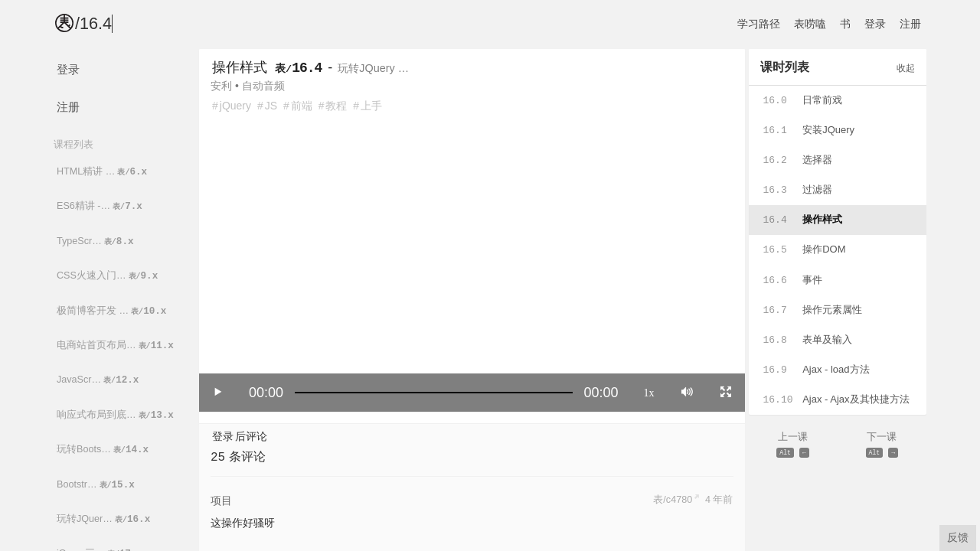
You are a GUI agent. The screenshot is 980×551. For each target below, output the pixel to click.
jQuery (235, 106)
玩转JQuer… (105, 519)
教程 (336, 106)
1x (649, 392)
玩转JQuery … (373, 68)
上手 (371, 106)
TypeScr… (96, 241)
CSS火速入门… (108, 276)
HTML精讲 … (103, 172)
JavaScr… (99, 380)
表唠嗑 (810, 24)
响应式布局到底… (116, 415)
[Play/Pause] (218, 392)
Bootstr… (97, 485)
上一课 (793, 446)
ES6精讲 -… (101, 206)
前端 (302, 106)
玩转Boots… (104, 450)
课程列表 (73, 144)
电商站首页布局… (116, 346)
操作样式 (240, 67)
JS (271, 106)
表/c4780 (673, 500)
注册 (910, 24)
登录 (875, 24)
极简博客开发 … (113, 311)
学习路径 (759, 24)
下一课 (882, 446)
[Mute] (687, 392)
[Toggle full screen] (726, 392)
